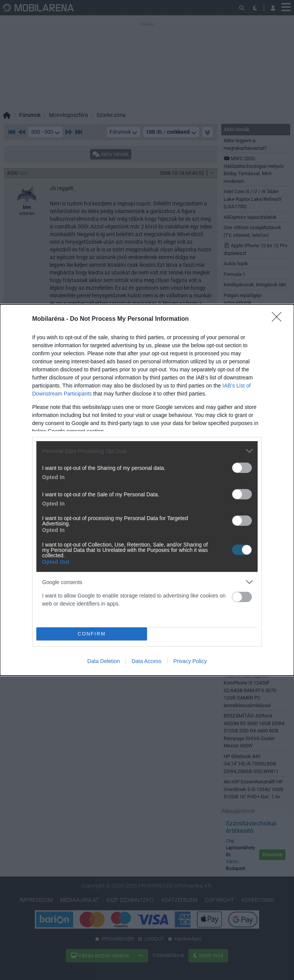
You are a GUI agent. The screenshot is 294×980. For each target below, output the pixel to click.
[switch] (242, 468)
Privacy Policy (190, 661)
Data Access (147, 661)
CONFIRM (92, 634)
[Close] (279, 319)
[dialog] (147, 490)
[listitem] (147, 451)
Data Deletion (104, 661)
